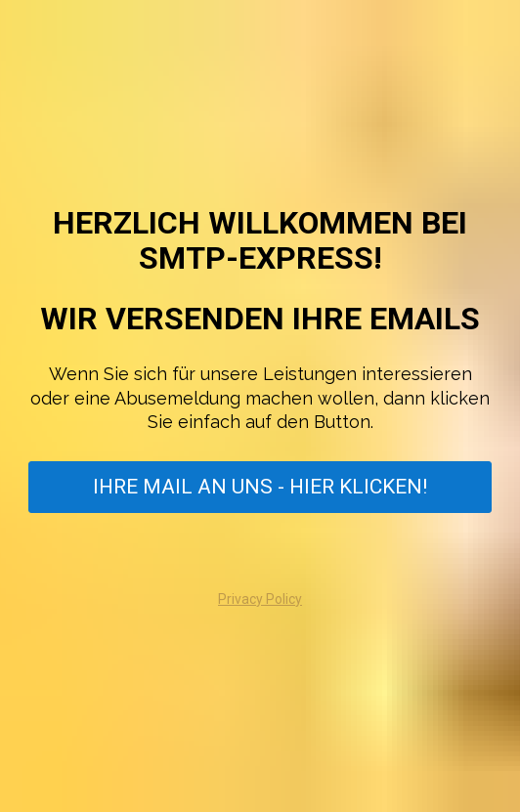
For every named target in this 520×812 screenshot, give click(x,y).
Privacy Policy (260, 599)
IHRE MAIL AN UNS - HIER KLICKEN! (260, 487)
